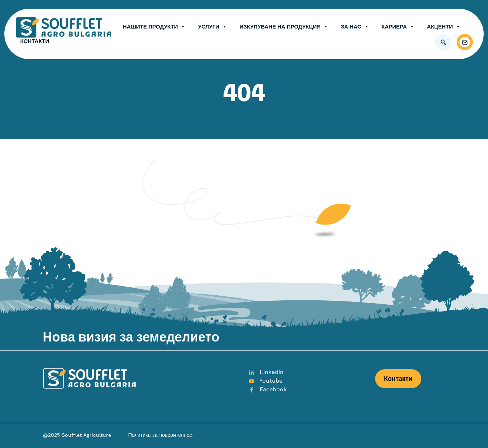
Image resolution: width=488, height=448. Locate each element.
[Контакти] (465, 42)
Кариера (398, 27)
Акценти (444, 27)
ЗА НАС (355, 27)
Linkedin (266, 372)
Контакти (35, 41)
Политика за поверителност (161, 435)
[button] (443, 42)
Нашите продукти (154, 27)
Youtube (265, 381)
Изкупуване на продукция (284, 27)
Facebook (268, 390)
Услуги (212, 27)
